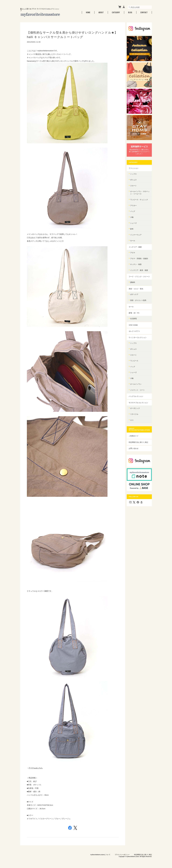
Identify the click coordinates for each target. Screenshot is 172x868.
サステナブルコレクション (139, 401)
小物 (133, 213)
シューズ (134, 219)
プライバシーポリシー (122, 855)
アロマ (134, 249)
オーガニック (136, 407)
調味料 (134, 281)
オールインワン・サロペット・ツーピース (140, 189)
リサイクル (135, 413)
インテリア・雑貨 (136, 243)
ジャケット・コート (138, 388)
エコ (133, 419)
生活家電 (134, 317)
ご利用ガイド (135, 435)
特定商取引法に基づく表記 (139, 441)
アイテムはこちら (36, 768)
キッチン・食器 (137, 261)
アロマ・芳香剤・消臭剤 (140, 255)
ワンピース (135, 359)
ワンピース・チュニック (140, 196)
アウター (134, 202)
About (101, 12)
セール (134, 237)
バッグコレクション (137, 395)
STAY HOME (134, 324)
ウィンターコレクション (139, 336)
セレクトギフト (135, 330)
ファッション (135, 164)
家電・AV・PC (135, 311)
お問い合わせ (135, 447)
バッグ (134, 208)
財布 (133, 225)
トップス (134, 170)
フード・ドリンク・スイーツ (139, 274)
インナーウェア (137, 231)
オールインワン (137, 383)
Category (116, 12)
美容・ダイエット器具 (139, 299)
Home (88, 12)
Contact (144, 12)
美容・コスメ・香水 (137, 287)
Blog (130, 12)
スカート (134, 182)
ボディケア (135, 293)
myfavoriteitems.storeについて (100, 855)
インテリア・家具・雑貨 (140, 266)
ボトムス (134, 176)
